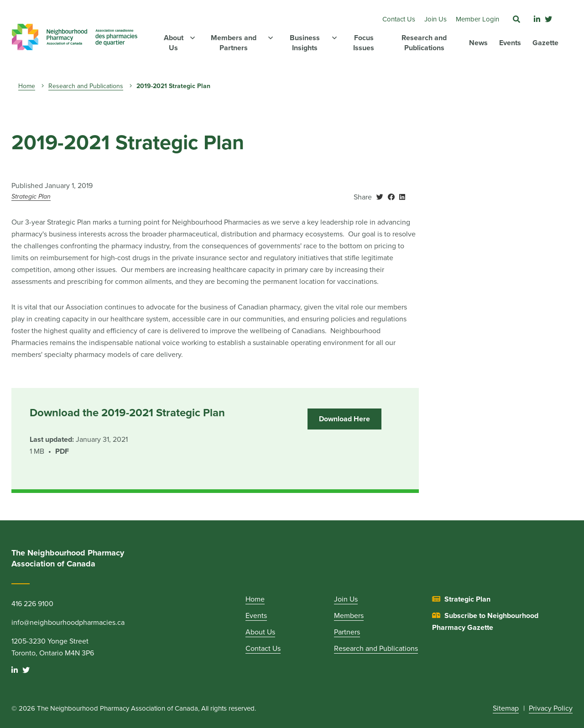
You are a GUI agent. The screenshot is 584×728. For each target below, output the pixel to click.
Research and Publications (86, 86)
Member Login (477, 19)
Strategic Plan (31, 196)
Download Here (344, 419)
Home (27, 86)
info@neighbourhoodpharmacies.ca (68, 623)
